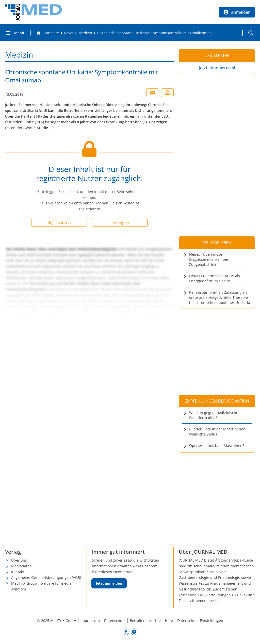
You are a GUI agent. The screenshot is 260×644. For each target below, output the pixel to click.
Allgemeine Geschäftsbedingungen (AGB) (46, 577)
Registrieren (59, 222)
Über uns (19, 560)
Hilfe (169, 621)
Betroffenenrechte (145, 621)
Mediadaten (21, 566)
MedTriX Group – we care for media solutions (41, 586)
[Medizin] (85, 33)
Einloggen (120, 222)
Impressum (90, 621)
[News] (69, 33)
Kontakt (18, 572)
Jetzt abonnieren (215, 68)
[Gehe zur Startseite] (48, 33)
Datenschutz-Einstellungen (200, 621)
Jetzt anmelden (109, 583)
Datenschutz (115, 621)
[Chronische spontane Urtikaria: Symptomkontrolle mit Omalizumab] (155, 33)
